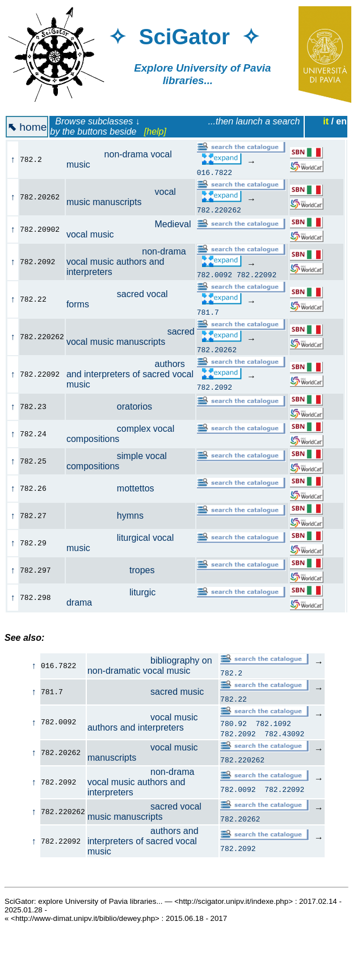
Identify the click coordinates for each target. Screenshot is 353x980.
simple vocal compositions (117, 461)
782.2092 (215, 387)
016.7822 (215, 172)
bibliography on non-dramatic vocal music (150, 666)
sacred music (146, 692)
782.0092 (215, 274)
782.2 (231, 673)
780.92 (234, 725)
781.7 (208, 312)
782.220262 (219, 210)
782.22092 (257, 274)
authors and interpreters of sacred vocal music (130, 374)
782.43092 (284, 735)
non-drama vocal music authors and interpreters (126, 262)
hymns (111, 516)
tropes (117, 570)
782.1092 (274, 725)
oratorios (115, 406)
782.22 (234, 699)
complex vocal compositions (120, 434)
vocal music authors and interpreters (143, 723)
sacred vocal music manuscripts (131, 337)
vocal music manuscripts (121, 197)
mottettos (117, 488)
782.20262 (217, 349)
